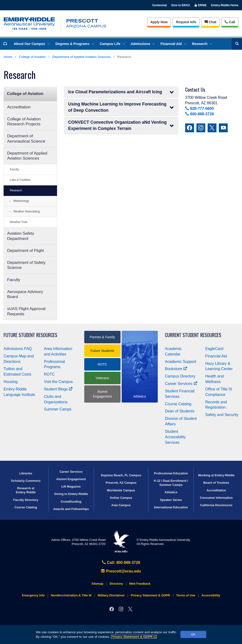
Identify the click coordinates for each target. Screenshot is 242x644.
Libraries (26, 473)
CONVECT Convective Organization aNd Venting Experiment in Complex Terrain (121, 125)
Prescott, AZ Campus (121, 483)
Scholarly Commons (26, 481)
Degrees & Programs (74, 44)
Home (8, 57)
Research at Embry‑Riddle (26, 490)
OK (193, 634)
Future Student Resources (30, 335)
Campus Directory (180, 376)
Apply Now (159, 22)
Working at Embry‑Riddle (216, 475)
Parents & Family (102, 337)
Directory (116, 584)
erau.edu (121, 542)
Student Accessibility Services (175, 437)
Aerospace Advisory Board (25, 294)
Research (202, 44)
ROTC (49, 374)
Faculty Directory (26, 500)
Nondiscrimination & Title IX (71, 595)
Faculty (14, 169)
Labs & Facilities (20, 180)
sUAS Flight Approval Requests (26, 311)
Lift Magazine (71, 486)
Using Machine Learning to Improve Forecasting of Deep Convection (121, 107)
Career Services (181, 384)
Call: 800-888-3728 (121, 563)
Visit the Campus (58, 382)
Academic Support (181, 362)
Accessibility (211, 595)
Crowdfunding (71, 502)
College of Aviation (32, 57)
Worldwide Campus (121, 490)
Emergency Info (33, 595)
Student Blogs (58, 389)
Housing (11, 382)
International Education (171, 507)
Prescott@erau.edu (121, 571)
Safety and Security (222, 415)
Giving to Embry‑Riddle (71, 494)
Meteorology (21, 201)
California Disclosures (216, 505)
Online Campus (121, 498)
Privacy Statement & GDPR (134, 637)
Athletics (171, 492)
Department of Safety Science (26, 265)
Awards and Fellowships (71, 509)
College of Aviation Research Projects (24, 122)
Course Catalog (178, 404)
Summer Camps (58, 409)
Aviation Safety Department (21, 236)
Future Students (102, 351)
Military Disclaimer (111, 595)
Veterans (102, 378)
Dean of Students (180, 411)
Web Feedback (140, 584)
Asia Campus (121, 505)
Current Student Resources (193, 335)
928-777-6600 (200, 108)
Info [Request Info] (186, 22)
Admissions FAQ (18, 349)
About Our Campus (32, 44)
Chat (210, 22)
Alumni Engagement (102, 394)
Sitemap (98, 584)
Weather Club (18, 222)
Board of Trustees (216, 483)
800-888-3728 (200, 114)
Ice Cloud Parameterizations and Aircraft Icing (121, 92)
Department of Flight (26, 251)
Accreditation (19, 107)
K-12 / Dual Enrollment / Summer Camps (171, 483)
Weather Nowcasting (27, 211)
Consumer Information (216, 498)
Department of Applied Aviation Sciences (82, 57)
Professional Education (171, 473)
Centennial (160, 5)
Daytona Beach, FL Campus (121, 475)
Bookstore (176, 369)
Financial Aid (173, 44)
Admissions (142, 44)
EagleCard (214, 349)
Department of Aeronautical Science (26, 139)
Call (230, 22)
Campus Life (112, 44)
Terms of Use (186, 595)
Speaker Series (171, 500)
